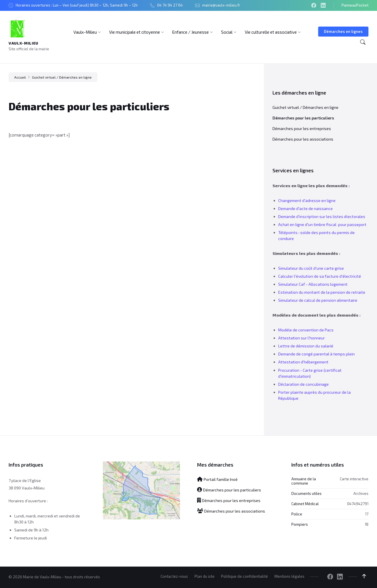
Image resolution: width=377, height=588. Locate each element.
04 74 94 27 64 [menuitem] (170, 5)
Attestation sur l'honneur (301, 338)
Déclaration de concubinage (303, 384)
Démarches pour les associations (303, 139)
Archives (361, 493)
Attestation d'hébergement (303, 362)
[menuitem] (85, 32)
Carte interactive (354, 479)
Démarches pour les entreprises (302, 128)
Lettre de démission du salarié (306, 346)
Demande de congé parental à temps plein (316, 354)
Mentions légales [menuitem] (289, 576)
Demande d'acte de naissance (305, 208)
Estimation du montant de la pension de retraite (322, 292)
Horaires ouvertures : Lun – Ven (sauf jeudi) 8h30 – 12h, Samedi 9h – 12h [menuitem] (77, 5)
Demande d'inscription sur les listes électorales (322, 216)
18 (367, 524)
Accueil (20, 77)
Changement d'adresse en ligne (307, 200)
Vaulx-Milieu (23, 43)
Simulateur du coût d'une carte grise (311, 268)
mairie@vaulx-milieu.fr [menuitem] (221, 5)
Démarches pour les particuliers (303, 118)
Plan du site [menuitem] (204, 576)
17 (367, 514)
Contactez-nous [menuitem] (174, 576)
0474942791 (358, 504)
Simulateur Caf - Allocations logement (313, 284)
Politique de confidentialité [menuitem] (244, 576)
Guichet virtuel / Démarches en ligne (62, 77)
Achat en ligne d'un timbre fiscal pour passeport (322, 224)
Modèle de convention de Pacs (306, 330)
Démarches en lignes (343, 31)
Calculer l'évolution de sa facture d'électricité (320, 276)
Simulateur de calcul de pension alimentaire (318, 300)
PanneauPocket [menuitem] (355, 5)
